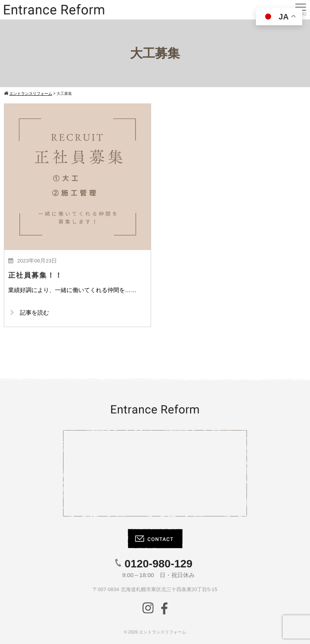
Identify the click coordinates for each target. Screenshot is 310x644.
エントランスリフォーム (163, 632)
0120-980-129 (159, 564)
